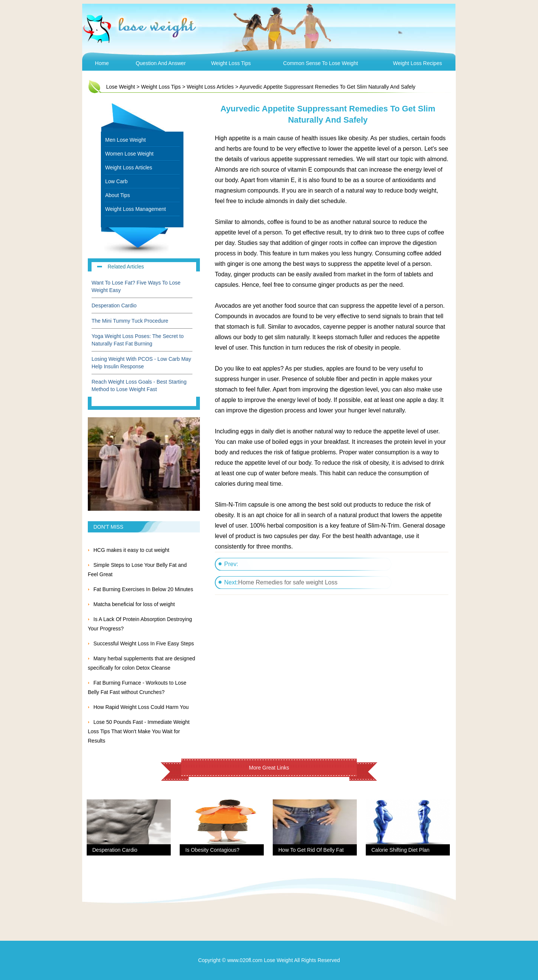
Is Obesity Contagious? (212, 850)
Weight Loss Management (136, 209)
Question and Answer (161, 63)
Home (102, 63)
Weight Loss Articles (210, 87)
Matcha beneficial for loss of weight (134, 604)
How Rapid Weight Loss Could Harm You (141, 707)
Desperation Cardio (114, 305)
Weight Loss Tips (231, 63)
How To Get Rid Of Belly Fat (311, 850)
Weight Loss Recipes (418, 63)
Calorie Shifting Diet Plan (401, 850)
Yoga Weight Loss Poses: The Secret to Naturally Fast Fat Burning (137, 340)
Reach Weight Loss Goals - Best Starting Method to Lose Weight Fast (139, 385)
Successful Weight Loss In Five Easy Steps (144, 643)
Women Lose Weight (129, 154)
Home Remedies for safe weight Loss (288, 582)
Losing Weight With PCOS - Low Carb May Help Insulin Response (141, 363)
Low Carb (117, 181)
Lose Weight (121, 87)
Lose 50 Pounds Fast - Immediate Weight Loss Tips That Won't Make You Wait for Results (139, 731)
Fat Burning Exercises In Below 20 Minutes (143, 589)
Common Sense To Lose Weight (321, 63)
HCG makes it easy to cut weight (131, 550)
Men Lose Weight (126, 140)
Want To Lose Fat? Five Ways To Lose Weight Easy (136, 286)
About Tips (118, 195)
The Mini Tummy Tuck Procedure (130, 321)
